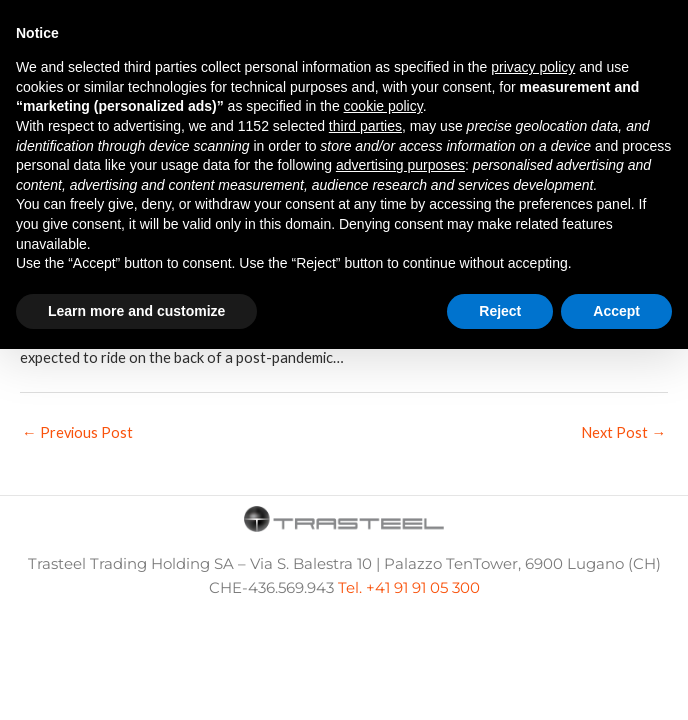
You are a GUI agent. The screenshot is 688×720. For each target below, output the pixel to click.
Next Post (623, 432)
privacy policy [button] (533, 67)
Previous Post (77, 432)
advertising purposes (400, 165)
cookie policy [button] (383, 106)
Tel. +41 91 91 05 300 (409, 588)
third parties (365, 126)
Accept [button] (616, 311)
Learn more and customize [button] (136, 311)
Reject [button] (500, 311)
